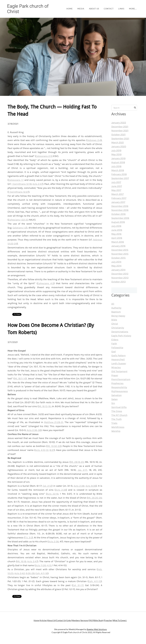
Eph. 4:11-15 (95, 581)
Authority (116, 308)
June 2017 (117, 186)
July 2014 (116, 262)
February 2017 (119, 198)
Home (70, 9)
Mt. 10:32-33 (54, 446)
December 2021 (120, 127)
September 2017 (120, 178)
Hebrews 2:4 (94, 140)
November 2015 (120, 254)
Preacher (108, 620)
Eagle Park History (121, 336)
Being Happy (118, 316)
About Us (94, 9)
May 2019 (116, 154)
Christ (115, 324)
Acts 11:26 (41, 565)
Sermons (84, 620)
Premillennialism (121, 379)
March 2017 (117, 194)
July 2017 (116, 182)
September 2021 (120, 138)
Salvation (116, 395)
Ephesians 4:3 (46, 283)
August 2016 (118, 222)
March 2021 (118, 142)
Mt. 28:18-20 (77, 462)
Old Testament (119, 371)
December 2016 (120, 206)
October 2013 (118, 282)
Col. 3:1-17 (78, 585)
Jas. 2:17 (82, 470)
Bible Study (98, 620)
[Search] (124, 108)
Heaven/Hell (118, 359)
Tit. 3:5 (28, 537)
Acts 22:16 (53, 494)
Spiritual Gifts (119, 407)
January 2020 (119, 146)
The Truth (116, 419)
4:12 (49, 565)
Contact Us (61, 620)
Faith (114, 344)
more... (133, 9)
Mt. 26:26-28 (95, 498)
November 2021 (120, 131)
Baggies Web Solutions (97, 629)
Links (121, 9)
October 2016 (118, 214)
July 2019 (116, 150)
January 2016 (118, 246)
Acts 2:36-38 (34, 430)
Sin (113, 403)
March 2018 (118, 170)
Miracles (116, 367)
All (113, 304)
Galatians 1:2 (19, 228)
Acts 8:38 (91, 486)
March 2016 (118, 242)
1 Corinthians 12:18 (21, 184)
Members (76, 620)
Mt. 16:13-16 (44, 406)
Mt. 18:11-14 (20, 378)
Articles (43, 620)
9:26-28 (30, 573)
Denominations (120, 332)
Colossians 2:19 (44, 156)
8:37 (52, 450)
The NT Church (119, 415)
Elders (115, 340)
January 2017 (118, 202)
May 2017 (116, 190)
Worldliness (118, 427)
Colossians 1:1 (16, 180)
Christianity (118, 328)
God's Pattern (118, 355)
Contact (109, 9)
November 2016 (120, 210)
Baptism (116, 312)
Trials (114, 423)
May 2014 (116, 266)
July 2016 (116, 226)
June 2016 (117, 230)
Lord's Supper (119, 363)
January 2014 (118, 270)
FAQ (91, 620)
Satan (114, 399)
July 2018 (116, 166)
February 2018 (119, 174)
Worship (116, 431)
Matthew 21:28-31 (54, 422)
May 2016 (116, 234)
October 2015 (118, 258)
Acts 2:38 (79, 486)
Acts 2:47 (37, 184)
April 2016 (117, 238)
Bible (114, 320)
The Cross (117, 411)
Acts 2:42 (20, 573)
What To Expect (120, 620)
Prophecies (117, 383)
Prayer (115, 375)
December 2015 (120, 250)
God (113, 351)
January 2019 (118, 158)
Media (81, 9)
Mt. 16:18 (21, 561)
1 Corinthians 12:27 (18, 192)
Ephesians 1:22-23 (18, 220)
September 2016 (120, 218)
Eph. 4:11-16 (42, 573)
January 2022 (119, 123)
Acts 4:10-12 (42, 450)
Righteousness (120, 391)
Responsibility (119, 387)
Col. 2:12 (47, 486)
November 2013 (120, 278)
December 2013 (120, 274)
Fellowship (117, 347)
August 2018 (118, 162)
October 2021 (118, 134)
